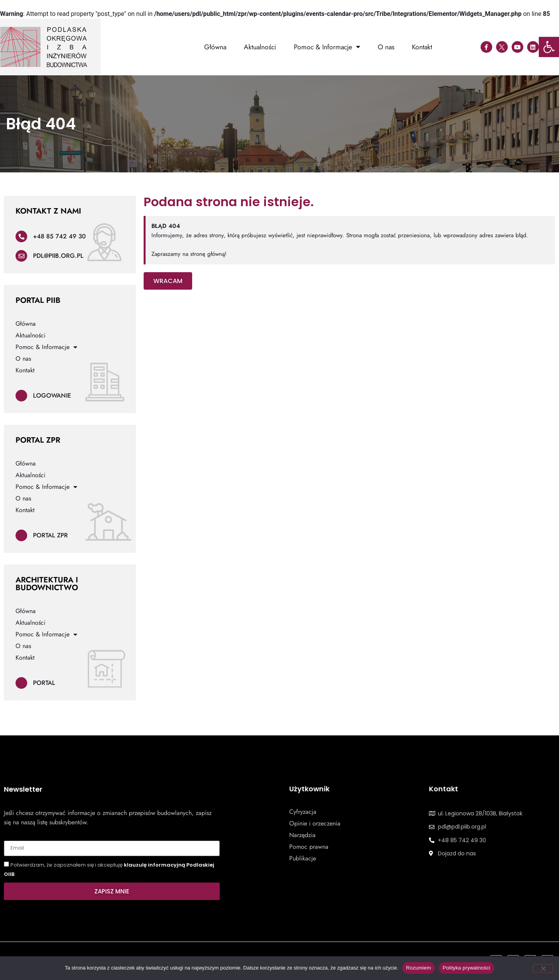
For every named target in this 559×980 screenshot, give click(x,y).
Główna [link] (215, 47)
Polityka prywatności (466, 968)
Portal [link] (44, 683)
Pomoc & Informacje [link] (327, 47)
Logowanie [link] (52, 395)
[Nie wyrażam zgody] (543, 968)
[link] (549, 47)
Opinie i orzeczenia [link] (315, 824)
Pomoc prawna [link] (309, 847)
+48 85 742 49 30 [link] (59, 236)
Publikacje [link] (303, 858)
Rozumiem (418, 968)
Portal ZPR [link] (50, 535)
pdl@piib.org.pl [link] (58, 256)
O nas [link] (386, 47)
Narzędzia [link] (302, 835)
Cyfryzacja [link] (303, 812)
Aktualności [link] (260, 47)
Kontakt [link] (422, 47)
